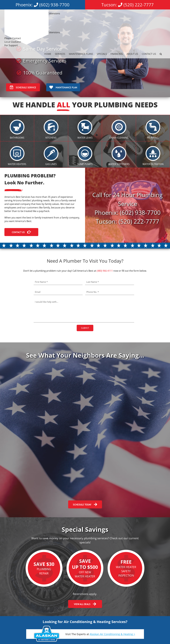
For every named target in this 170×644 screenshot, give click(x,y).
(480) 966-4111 (105, 271)
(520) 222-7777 (139, 5)
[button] (161, 54)
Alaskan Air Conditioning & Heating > (112, 634)
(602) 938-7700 (54, 5)
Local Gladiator (13, 42)
